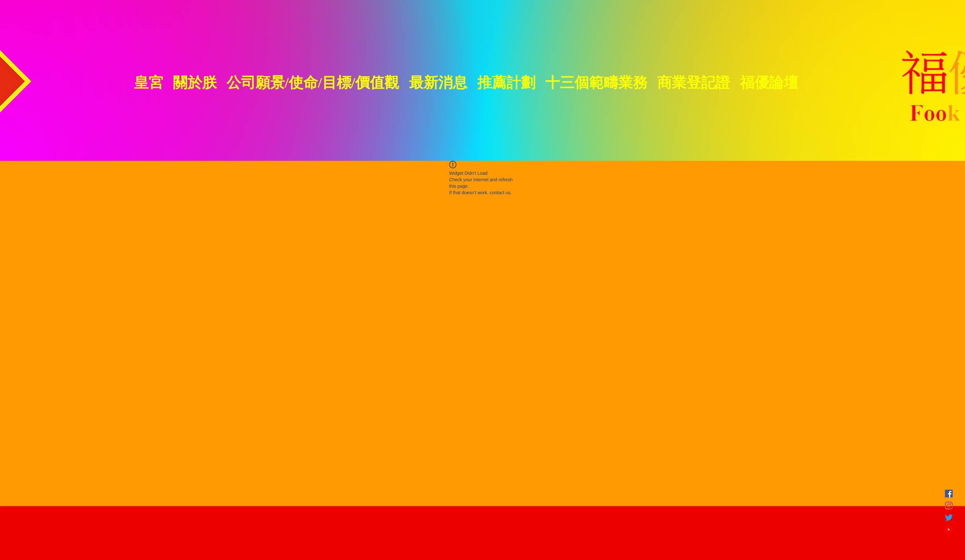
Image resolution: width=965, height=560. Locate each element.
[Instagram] (949, 506)
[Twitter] (949, 518)
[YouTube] (949, 530)
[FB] (949, 494)
